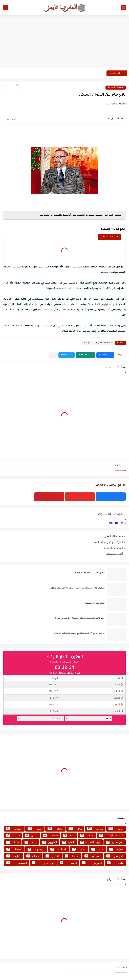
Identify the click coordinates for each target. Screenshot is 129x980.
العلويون (50, 842)
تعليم (98, 849)
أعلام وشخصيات (114, 554)
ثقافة (75, 829)
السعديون (17, 863)
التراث (31, 842)
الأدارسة (14, 856)
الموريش (92, 863)
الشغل (79, 849)
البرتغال (14, 849)
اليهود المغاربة (90, 842)
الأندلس (51, 835)
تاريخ (69, 835)
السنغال (72, 856)
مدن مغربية (115, 842)
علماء (115, 863)
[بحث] (6, 8)
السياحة (14, 829)
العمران (33, 856)
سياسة (88, 343)
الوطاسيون (43, 863)
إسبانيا (87, 835)
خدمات (13, 842)
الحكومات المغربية (113, 548)
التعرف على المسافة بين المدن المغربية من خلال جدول (78, 588)
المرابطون (115, 856)
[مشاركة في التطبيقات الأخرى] (53, 355)
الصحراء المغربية (116, 87)
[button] (105, 355)
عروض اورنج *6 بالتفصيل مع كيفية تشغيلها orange (79, 633)
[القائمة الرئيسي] (123, 8)
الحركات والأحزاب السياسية (108, 542)
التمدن (68, 863)
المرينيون (36, 849)
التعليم (68, 842)
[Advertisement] (64, 42)
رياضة (116, 829)
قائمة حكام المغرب (113, 536)
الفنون (32, 835)
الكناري (52, 856)
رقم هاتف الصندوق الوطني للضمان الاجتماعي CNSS (80, 618)
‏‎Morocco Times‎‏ (117, 523)
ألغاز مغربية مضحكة (95, 603)
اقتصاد (35, 829)
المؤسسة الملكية (111, 835)
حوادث (13, 835)
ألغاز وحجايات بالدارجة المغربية (90, 573)
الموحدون (93, 856)
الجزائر (55, 829)
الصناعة (58, 849)
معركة (116, 849)
